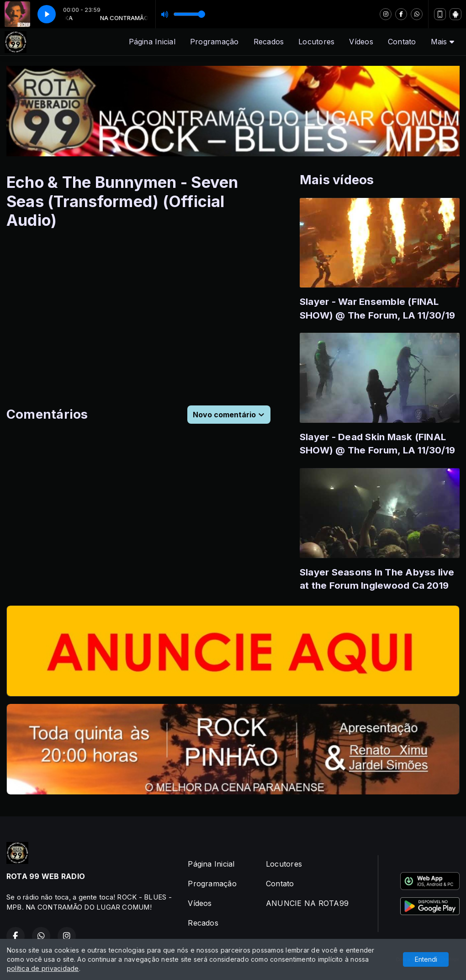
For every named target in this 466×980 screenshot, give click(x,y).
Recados (269, 42)
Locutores (316, 42)
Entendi (426, 959)
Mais (442, 42)
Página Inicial (152, 42)
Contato (402, 42)
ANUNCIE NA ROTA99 (307, 903)
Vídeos (361, 42)
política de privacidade (43, 968)
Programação (214, 42)
